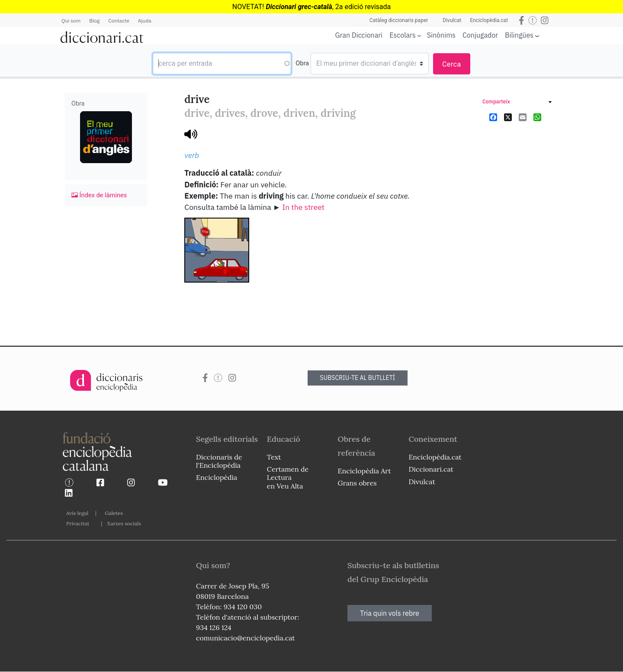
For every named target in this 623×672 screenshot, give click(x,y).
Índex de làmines (99, 195)
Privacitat (78, 523)
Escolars (403, 35)
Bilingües (519, 35)
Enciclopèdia (217, 477)
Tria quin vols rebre (390, 613)
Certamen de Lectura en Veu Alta (288, 477)
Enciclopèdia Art (364, 471)
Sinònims (441, 35)
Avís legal (77, 513)
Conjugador (480, 35)
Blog (94, 21)
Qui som (71, 21)
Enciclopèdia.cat (489, 20)
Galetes (114, 513)
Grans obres (357, 483)
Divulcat (452, 20)
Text (274, 457)
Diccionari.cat (431, 469)
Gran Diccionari (359, 35)
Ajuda (145, 21)
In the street (303, 207)
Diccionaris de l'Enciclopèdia (219, 461)
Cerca (452, 64)
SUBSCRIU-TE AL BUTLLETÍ (358, 378)
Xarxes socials (124, 523)
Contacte (119, 21)
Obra (302, 63)
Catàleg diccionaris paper (399, 20)
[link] (517, 103)
